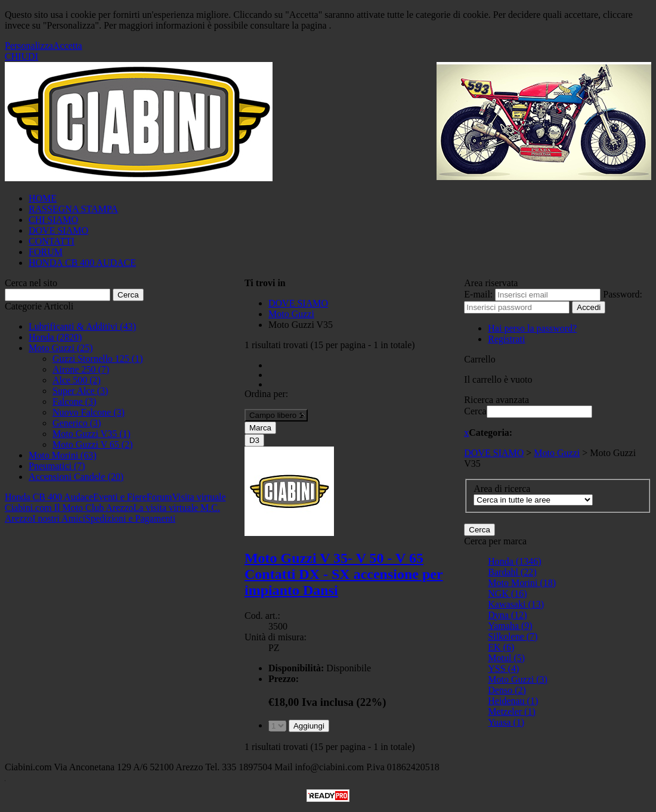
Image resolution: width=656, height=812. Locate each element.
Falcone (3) (74, 402)
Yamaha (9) (510, 626)
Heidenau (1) (513, 701)
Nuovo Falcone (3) (89, 412)
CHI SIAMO (53, 220)
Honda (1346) (514, 561)
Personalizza (29, 46)
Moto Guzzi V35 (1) (92, 434)
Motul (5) (506, 658)
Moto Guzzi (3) (518, 679)
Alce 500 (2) (77, 380)
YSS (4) (503, 669)
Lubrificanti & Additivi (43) (82, 326)
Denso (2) (507, 690)
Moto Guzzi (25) (61, 348)
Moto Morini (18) (522, 583)
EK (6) (501, 647)
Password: (623, 294)
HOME (43, 198)
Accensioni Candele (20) (76, 477)
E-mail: (478, 294)
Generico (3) (77, 423)
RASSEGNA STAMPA (73, 209)
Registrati (506, 339)
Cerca (475, 411)
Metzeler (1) (512, 712)
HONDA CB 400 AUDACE (82, 263)
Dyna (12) (507, 615)
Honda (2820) (55, 337)
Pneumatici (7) (57, 466)
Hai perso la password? (532, 328)
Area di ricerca (502, 489)
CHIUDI (21, 56)
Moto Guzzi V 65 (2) (93, 444)
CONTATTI (52, 241)
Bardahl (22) (512, 572)
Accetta (68, 46)
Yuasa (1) (506, 722)
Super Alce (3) (80, 391)
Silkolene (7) (513, 636)
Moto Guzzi (557, 453)
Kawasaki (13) (516, 604)
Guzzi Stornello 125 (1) (98, 359)
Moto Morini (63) (63, 455)
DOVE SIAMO (58, 230)
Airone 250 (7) (81, 369)
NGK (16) (507, 593)
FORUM (46, 252)
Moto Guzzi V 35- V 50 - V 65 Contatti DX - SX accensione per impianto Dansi (344, 574)
